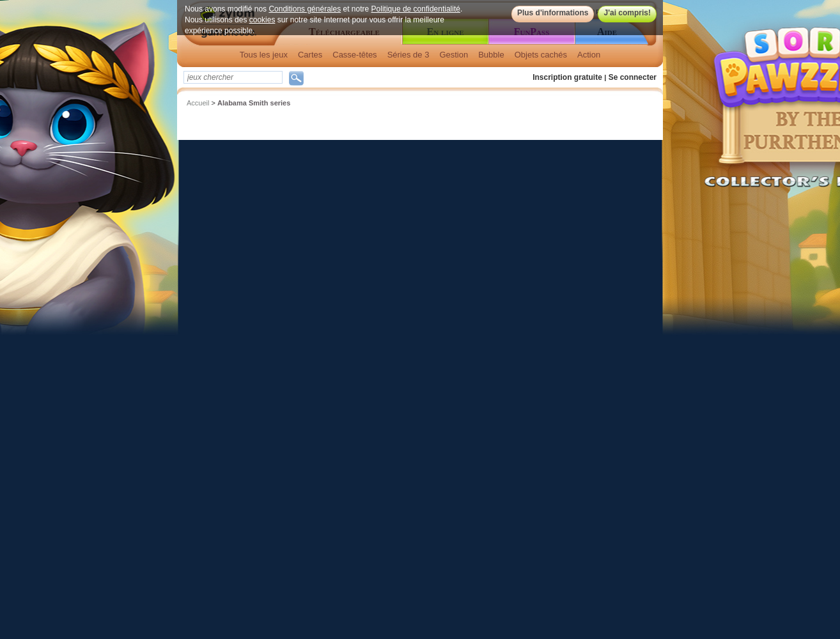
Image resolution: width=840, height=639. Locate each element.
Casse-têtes (354, 55)
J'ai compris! (627, 13)
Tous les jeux (264, 55)
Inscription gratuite (567, 77)
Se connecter (633, 77)
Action (589, 55)
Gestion (454, 55)
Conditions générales (305, 9)
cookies (262, 20)
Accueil (198, 103)
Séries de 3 (408, 55)
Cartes (310, 55)
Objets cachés (541, 55)
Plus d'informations (553, 13)
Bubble (491, 55)
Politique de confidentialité (416, 9)
